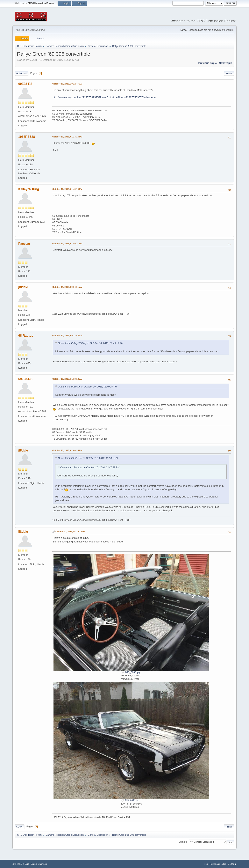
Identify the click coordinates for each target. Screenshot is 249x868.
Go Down (22, 73)
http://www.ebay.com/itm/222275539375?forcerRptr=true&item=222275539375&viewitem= (105, 97)
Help (206, 864)
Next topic (226, 63)
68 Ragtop (26, 336)
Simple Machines (39, 864)
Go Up (20, 827)
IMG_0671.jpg (130, 800)
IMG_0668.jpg (131, 672)
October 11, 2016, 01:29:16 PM (71, 532)
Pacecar (24, 244)
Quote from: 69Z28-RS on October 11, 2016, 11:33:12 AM (89, 458)
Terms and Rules (218, 864)
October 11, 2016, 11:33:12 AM (67, 379)
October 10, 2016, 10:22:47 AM (67, 84)
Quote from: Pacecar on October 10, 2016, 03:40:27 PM (88, 387)
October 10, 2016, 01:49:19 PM (67, 189)
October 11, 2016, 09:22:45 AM (67, 335)
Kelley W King (29, 189)
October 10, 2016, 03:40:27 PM (67, 244)
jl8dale (23, 287)
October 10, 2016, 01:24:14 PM (67, 137)
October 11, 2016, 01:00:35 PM (67, 450)
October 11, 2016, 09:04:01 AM (67, 287)
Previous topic (207, 63)
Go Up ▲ (232, 864)
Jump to (183, 842)
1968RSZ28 (27, 137)
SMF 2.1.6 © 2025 (21, 864)
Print (229, 73)
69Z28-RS (25, 84)
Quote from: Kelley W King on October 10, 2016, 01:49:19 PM (91, 343)
